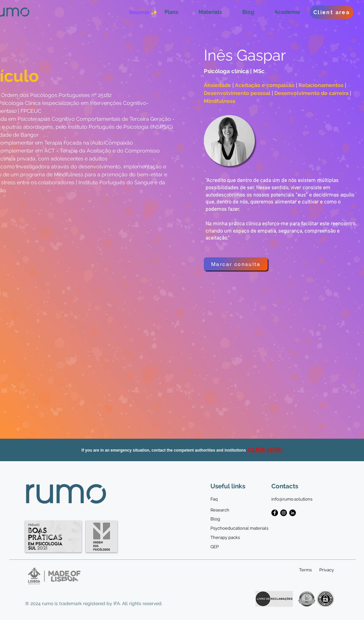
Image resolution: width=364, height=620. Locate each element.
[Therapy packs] (228, 538)
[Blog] (215, 519)
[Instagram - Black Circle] (284, 513)
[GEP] (215, 547)
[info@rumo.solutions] (292, 499)
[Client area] (332, 12)
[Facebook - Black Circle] (275, 513)
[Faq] (215, 499)
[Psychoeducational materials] (239, 528)
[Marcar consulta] (236, 264)
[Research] (220, 510)
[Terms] (305, 570)
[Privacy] (326, 570)
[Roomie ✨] (143, 12)
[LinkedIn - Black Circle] (293, 513)
